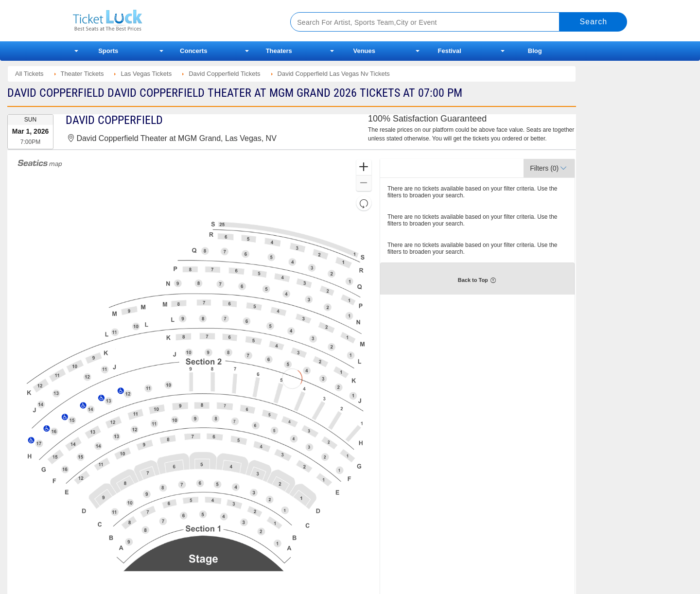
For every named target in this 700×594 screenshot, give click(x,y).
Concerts (193, 51)
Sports (108, 51)
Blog (535, 51)
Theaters (279, 51)
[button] (364, 167)
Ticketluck (170, 21)
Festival (450, 51)
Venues (364, 51)
